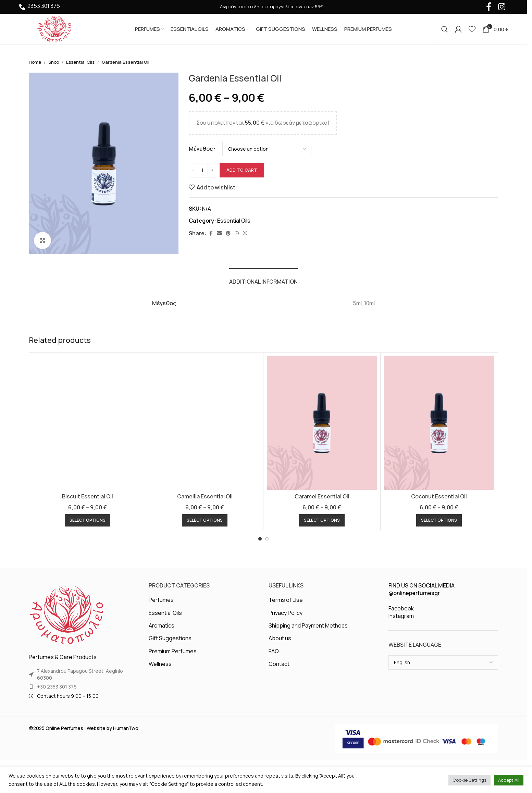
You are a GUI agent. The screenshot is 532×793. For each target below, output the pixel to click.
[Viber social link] (245, 233)
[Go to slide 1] (260, 539)
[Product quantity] (202, 170)
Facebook (401, 608)
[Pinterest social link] (228, 233)
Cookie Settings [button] (469, 780)
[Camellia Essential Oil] (205, 423)
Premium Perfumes (173, 651)
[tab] (263, 278)
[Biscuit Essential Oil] (88, 423)
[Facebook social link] (211, 233)
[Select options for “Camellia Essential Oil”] (205, 520)
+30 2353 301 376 (57, 687)
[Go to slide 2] (267, 539)
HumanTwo (126, 728)
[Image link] (66, 615)
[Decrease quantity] (193, 170)
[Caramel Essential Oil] (322, 423)
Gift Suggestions (170, 638)
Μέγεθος (201, 149)
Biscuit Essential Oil (88, 496)
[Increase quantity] (212, 170)
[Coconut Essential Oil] (439, 423)
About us (280, 638)
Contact (279, 664)
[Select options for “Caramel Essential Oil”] (322, 520)
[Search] (445, 29)
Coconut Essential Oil (439, 496)
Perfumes (161, 600)
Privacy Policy (286, 613)
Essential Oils (80, 62)
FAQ (274, 651)
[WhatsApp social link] (237, 233)
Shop (54, 62)
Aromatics (162, 625)
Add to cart (242, 170)
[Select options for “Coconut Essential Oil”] (439, 520)
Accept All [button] (509, 780)
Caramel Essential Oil (322, 496)
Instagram (401, 616)
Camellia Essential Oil (205, 496)
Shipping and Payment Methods (308, 625)
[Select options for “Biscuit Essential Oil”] (88, 520)
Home (35, 62)
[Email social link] (219, 233)
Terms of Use (286, 600)
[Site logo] (54, 28)
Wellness (160, 664)
